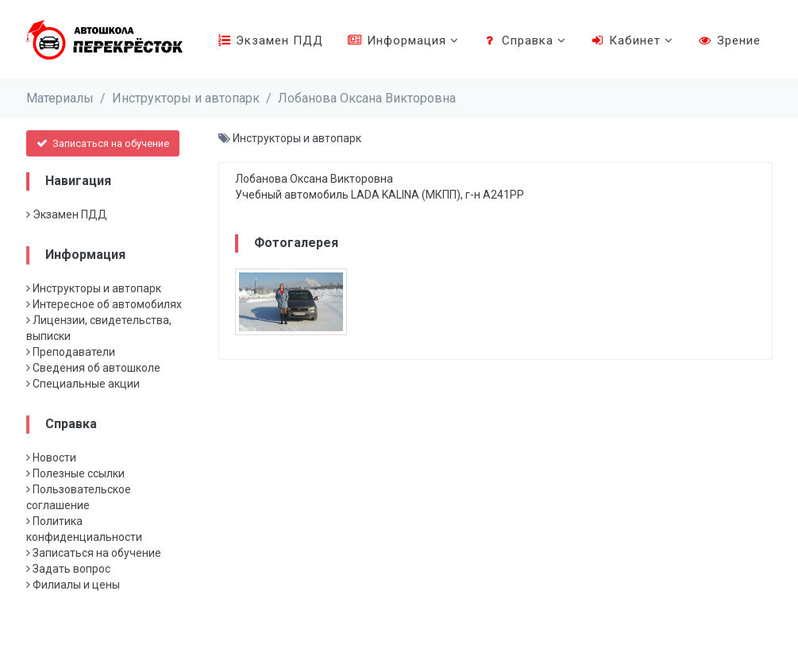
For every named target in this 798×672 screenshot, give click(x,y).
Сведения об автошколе (93, 368)
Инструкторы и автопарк (186, 98)
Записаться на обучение (103, 143)
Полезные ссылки (75, 473)
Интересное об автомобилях (104, 304)
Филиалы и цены (73, 585)
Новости (51, 458)
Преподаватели (71, 352)
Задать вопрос (68, 569)
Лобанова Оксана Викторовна (367, 98)
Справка (524, 41)
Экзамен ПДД (270, 41)
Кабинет (632, 41)
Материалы (60, 98)
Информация (403, 41)
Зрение (729, 41)
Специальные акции (83, 384)
